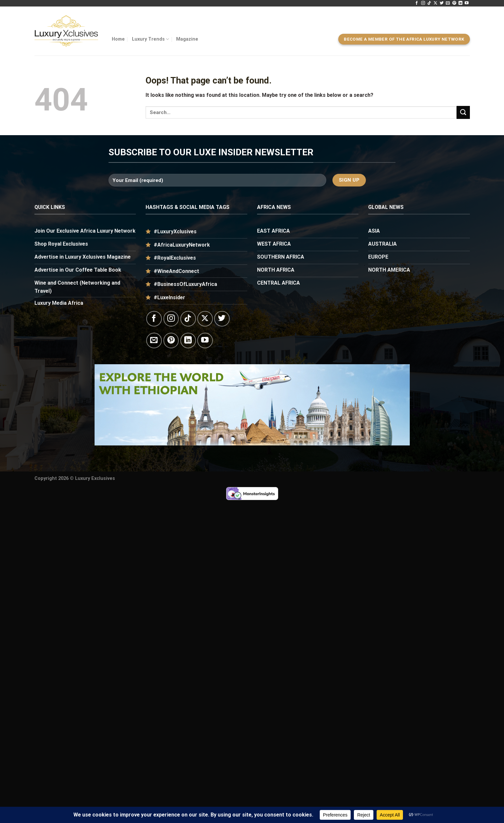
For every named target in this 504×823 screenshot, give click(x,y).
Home (118, 39)
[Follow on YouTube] (467, 3)
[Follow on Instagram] (423, 3)
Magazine (187, 39)
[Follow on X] (435, 3)
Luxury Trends (150, 39)
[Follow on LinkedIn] (460, 3)
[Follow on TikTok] (429, 3)
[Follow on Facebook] (417, 3)
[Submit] (463, 112)
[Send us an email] (448, 3)
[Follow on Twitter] (442, 3)
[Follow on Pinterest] (454, 3)
